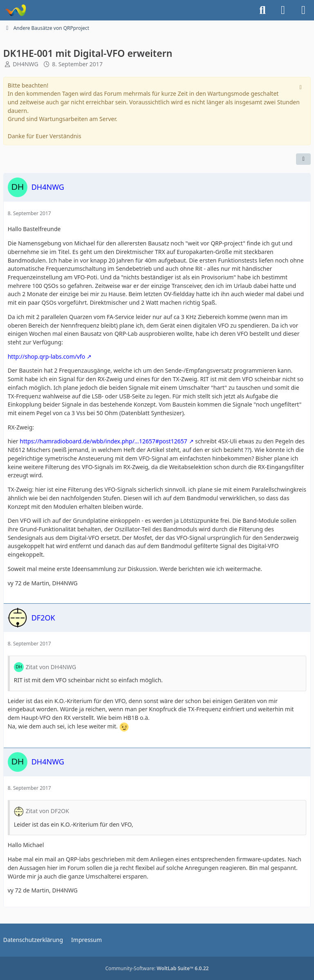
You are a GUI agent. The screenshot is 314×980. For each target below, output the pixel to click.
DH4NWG (25, 64)
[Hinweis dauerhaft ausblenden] (301, 86)
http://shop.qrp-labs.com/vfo (47, 356)
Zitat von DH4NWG (51, 667)
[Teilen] (303, 159)
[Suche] (262, 10)
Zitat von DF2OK (47, 811)
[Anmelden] (283, 10)
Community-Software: (157, 968)
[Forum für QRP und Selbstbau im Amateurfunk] (15, 10)
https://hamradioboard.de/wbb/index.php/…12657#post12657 (103, 441)
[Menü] (303, 10)
